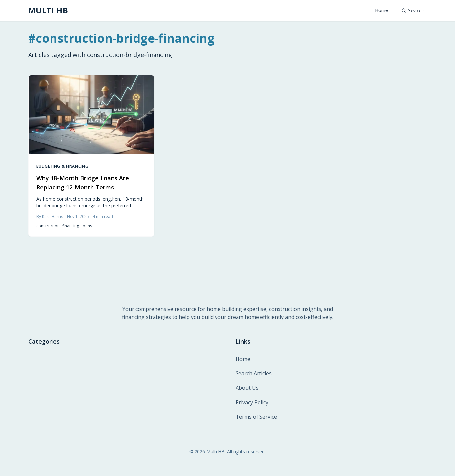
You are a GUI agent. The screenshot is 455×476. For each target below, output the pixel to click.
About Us (247, 388)
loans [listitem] (87, 226)
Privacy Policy (252, 402)
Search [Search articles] (413, 10)
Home (382, 10)
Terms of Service (256, 417)
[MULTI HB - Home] (48, 10)
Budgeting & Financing (62, 166)
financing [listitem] (71, 226)
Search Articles (254, 373)
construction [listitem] (48, 226)
